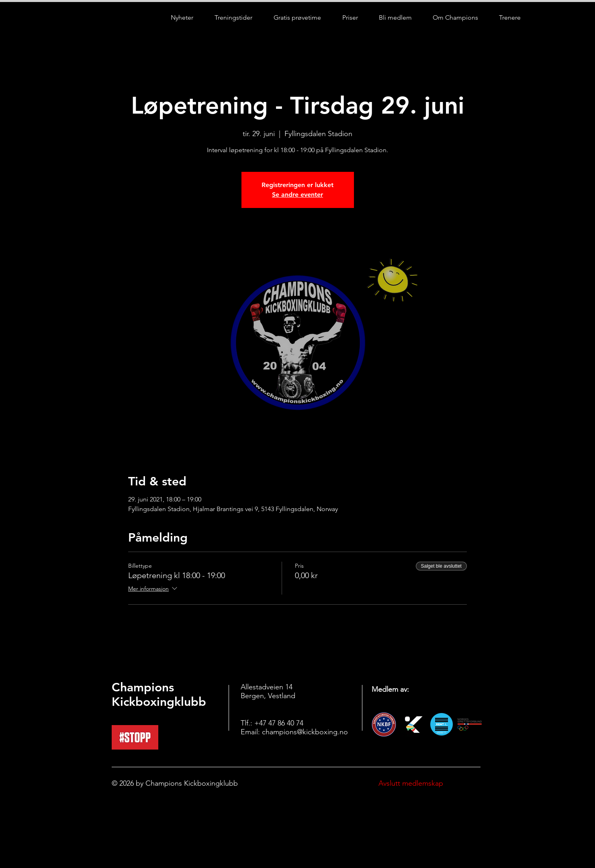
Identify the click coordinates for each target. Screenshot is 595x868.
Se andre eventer (297, 195)
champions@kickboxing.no (305, 732)
